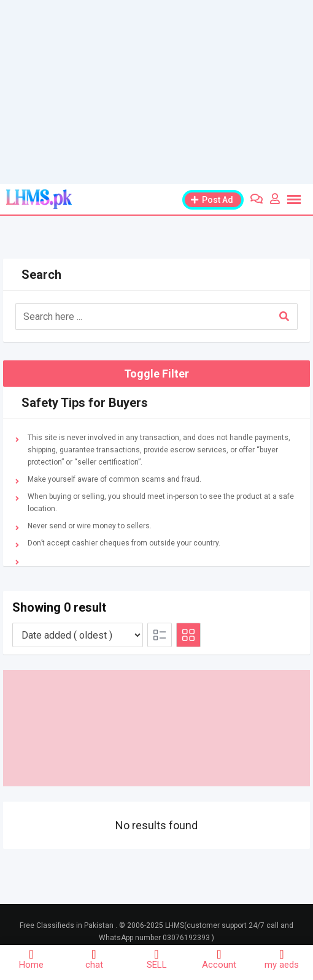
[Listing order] (78, 635)
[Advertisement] (156, 92)
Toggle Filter (156, 374)
